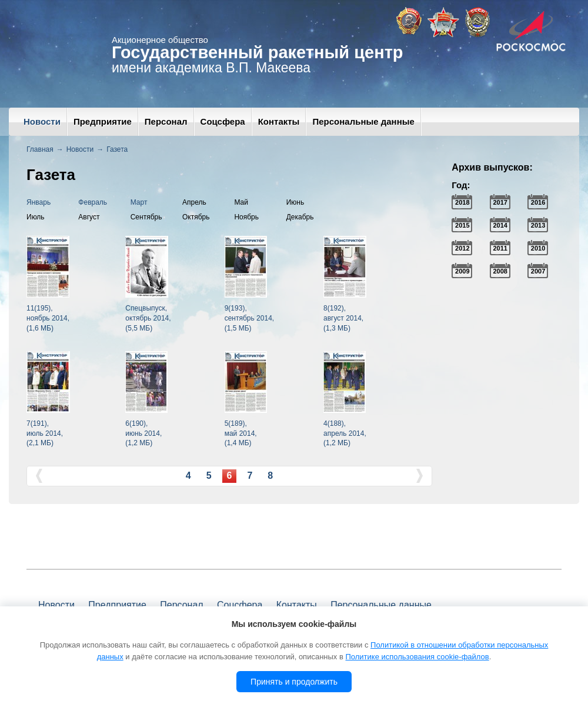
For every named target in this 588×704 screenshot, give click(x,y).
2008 (500, 271)
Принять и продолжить (294, 682)
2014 (500, 225)
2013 (538, 225)
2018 (462, 202)
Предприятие (103, 121)
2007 (538, 271)
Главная (40, 149)
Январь (39, 202)
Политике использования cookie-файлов (417, 657)
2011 (500, 248)
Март (139, 202)
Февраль (93, 202)
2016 (538, 202)
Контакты (279, 121)
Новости (42, 121)
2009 (462, 271)
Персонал (166, 121)
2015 (462, 225)
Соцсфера (223, 121)
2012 (462, 248)
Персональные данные (363, 121)
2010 (538, 248)
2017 (500, 202)
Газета (117, 149)
